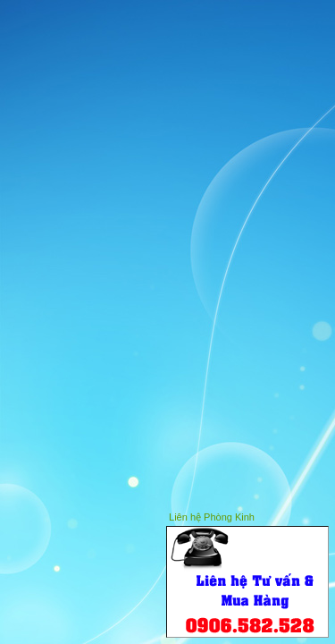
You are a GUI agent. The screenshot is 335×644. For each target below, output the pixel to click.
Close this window (316, 515)
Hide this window (289, 515)
